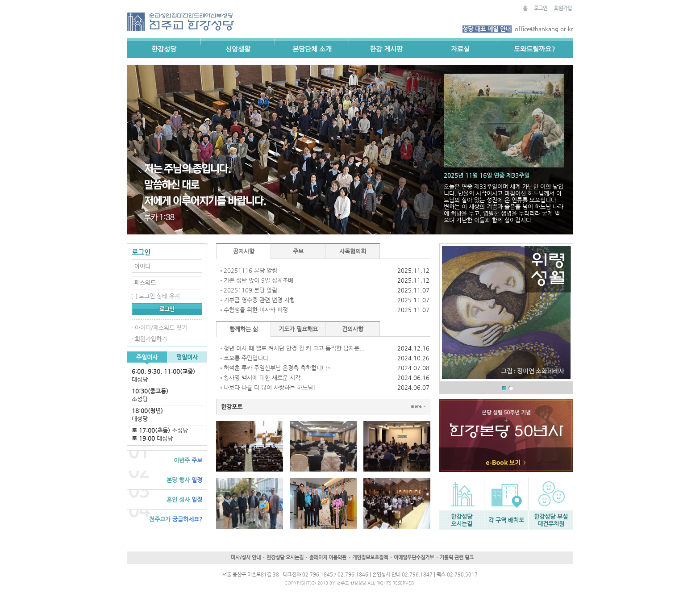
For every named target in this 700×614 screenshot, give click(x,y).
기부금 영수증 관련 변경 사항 (259, 300)
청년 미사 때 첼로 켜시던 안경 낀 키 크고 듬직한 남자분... (294, 348)
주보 (188, 460)
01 (504, 388)
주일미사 (147, 357)
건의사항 (353, 329)
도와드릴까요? (534, 49)
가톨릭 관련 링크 (457, 558)
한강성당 (164, 49)
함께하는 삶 (244, 329)
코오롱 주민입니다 (246, 358)
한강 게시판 (386, 49)
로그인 (541, 8)
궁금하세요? (176, 519)
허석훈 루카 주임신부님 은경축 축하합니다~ (277, 368)
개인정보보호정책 (370, 558)
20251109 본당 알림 (250, 290)
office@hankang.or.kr (544, 29)
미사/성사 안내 (246, 558)
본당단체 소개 (312, 49)
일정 (184, 480)
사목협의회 (353, 251)
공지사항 (244, 251)
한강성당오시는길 (462, 520)
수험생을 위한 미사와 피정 (256, 310)
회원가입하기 (151, 339)
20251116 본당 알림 (250, 270)
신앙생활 (238, 49)
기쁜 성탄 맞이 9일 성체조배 (258, 280)
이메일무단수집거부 (414, 558)
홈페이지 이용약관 (328, 558)
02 (511, 388)
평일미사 (187, 357)
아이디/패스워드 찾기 (161, 328)
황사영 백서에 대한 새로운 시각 (262, 378)
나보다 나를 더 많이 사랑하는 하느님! (270, 387)
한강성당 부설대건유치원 (551, 520)
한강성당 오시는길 (285, 558)
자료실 (460, 49)
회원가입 (563, 8)
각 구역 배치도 (506, 520)
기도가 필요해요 (298, 329)
